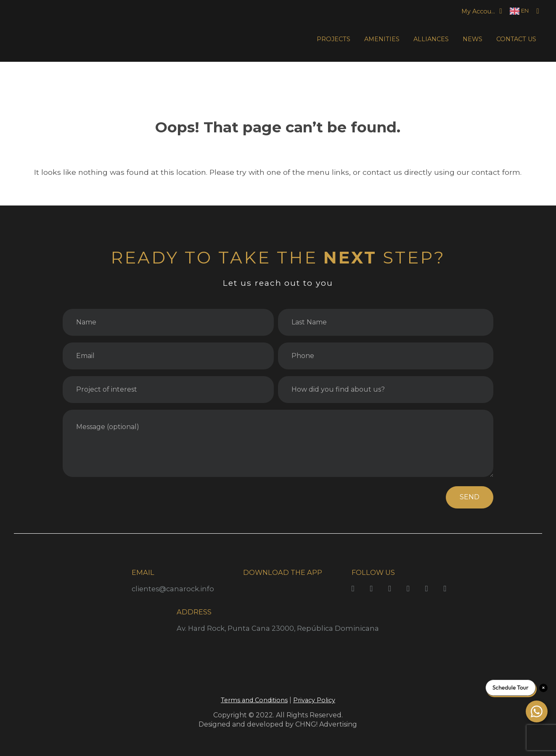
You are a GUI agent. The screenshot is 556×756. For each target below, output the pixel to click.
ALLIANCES (431, 39)
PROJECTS (334, 39)
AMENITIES (382, 39)
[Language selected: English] (519, 11)
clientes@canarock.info (173, 589)
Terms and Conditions (254, 700)
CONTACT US (516, 39)
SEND (470, 497)
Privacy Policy (314, 700)
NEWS (473, 39)
